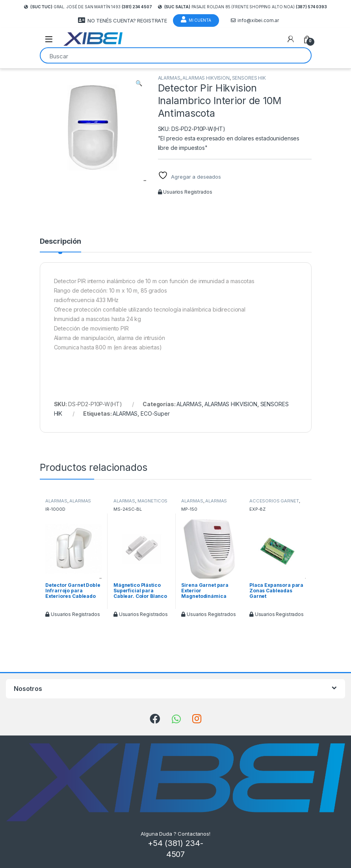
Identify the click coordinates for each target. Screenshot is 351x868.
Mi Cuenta (196, 19)
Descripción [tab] (60, 242)
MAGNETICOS (153, 501)
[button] (139, 83)
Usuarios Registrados (185, 192)
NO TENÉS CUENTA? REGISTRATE (123, 20)
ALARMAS (169, 78)
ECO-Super (155, 413)
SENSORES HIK (249, 78)
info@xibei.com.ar (255, 21)
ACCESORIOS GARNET (274, 501)
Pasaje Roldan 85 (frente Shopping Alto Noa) (242, 7)
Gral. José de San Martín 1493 (88, 7)
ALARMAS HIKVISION (206, 78)
